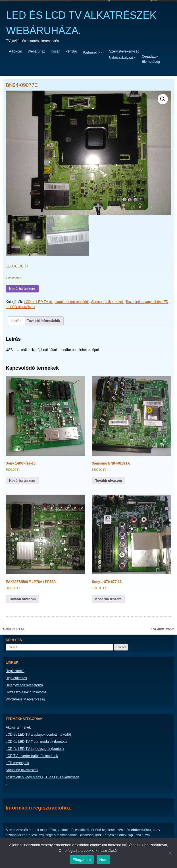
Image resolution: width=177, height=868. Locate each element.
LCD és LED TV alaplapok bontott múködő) (57, 302)
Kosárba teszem (22, 289)
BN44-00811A (14, 629)
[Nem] (170, 853)
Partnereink (92, 52)
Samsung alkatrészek (108, 302)
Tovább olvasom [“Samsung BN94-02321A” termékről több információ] (109, 481)
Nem (103, 860)
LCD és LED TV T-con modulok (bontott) (36, 742)
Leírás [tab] (16, 321)
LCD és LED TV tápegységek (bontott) (35, 749)
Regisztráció (15, 671)
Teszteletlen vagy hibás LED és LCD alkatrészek (42, 777)
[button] (163, 99)
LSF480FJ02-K (162, 629)
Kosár (55, 51)
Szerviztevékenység (124, 51)
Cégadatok (150, 57)
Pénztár (71, 51)
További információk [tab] (43, 321)
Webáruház (37, 51)
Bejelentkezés (16, 678)
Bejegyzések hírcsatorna (24, 685)
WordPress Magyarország (25, 699)
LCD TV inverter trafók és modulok (32, 756)
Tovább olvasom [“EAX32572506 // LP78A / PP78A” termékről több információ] (22, 599)
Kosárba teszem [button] (22, 481)
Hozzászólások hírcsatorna (26, 692)
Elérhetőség (151, 62)
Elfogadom (82, 860)
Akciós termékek (18, 727)
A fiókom (16, 51)
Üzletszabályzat (121, 57)
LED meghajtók (17, 763)
